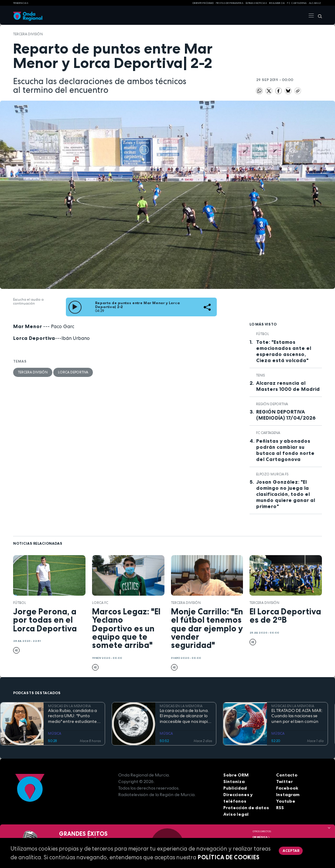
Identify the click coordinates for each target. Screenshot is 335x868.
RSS (280, 808)
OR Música (261, 837)
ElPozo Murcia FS (272, 474)
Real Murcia (277, 3)
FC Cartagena (268, 433)
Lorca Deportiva (73, 372)
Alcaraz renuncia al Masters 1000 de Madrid (288, 386)
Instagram (288, 795)
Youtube (286, 801)
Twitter (284, 782)
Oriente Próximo (203, 3)
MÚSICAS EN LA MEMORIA (69, 706)
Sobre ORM (236, 775)
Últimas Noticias (256, 3)
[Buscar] (318, 16)
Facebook (287, 788)
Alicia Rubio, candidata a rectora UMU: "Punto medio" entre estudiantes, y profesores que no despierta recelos (74, 716)
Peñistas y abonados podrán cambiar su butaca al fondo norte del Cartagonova (285, 450)
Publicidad (235, 788)
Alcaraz (315, 3)
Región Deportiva (272, 404)
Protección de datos (246, 808)
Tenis (260, 375)
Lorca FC (100, 603)
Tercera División (28, 34)
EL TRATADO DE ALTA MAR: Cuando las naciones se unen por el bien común (297, 716)
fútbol (263, 334)
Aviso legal (236, 814)
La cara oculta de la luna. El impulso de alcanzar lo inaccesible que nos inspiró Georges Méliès (186, 716)
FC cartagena (297, 3)
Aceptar (291, 851)
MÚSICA (55, 733)
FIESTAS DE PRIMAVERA (230, 3)
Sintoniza (234, 782)
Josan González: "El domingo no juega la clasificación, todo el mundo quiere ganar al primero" (285, 494)
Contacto (287, 775)
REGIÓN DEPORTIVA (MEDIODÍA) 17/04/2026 (286, 415)
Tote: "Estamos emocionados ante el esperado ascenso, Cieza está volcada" (284, 351)
